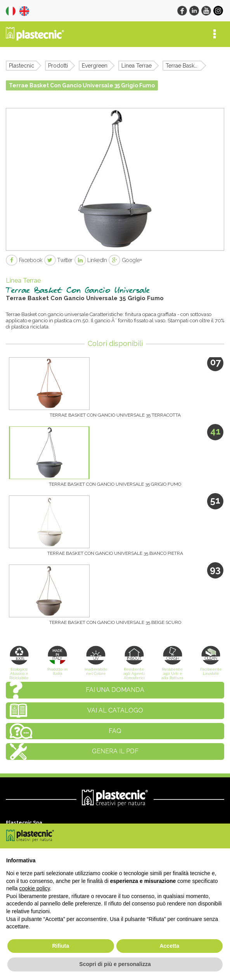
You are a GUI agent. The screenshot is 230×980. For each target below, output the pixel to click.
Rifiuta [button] (61, 946)
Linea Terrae (137, 66)
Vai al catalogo (115, 710)
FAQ (115, 731)
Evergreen (95, 66)
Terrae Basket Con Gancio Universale (183, 66)
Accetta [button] (169, 946)
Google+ (125, 260)
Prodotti (58, 66)
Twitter (58, 260)
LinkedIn (91, 260)
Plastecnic (22, 66)
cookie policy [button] (34, 888)
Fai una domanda (115, 690)
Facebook (24, 260)
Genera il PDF (115, 751)
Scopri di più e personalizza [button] (115, 964)
